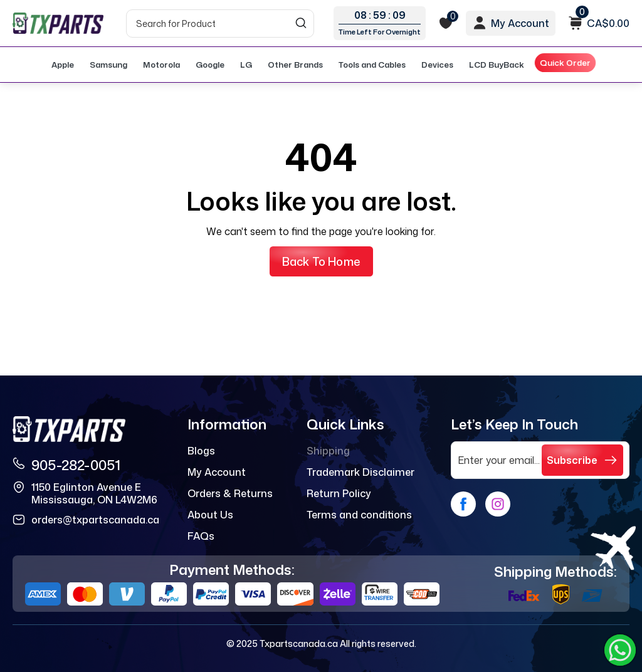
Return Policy (339, 493)
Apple (63, 65)
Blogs (201, 451)
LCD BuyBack (497, 65)
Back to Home (321, 261)
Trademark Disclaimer (360, 472)
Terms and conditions (359, 515)
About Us (210, 515)
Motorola (161, 65)
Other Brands (295, 65)
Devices (437, 65)
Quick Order (566, 63)
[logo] (58, 23)
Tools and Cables (372, 65)
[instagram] (498, 504)
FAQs (201, 536)
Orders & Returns (230, 493)
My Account (217, 472)
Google (210, 65)
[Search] (220, 24)
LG (246, 65)
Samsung (108, 65)
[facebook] (463, 504)
